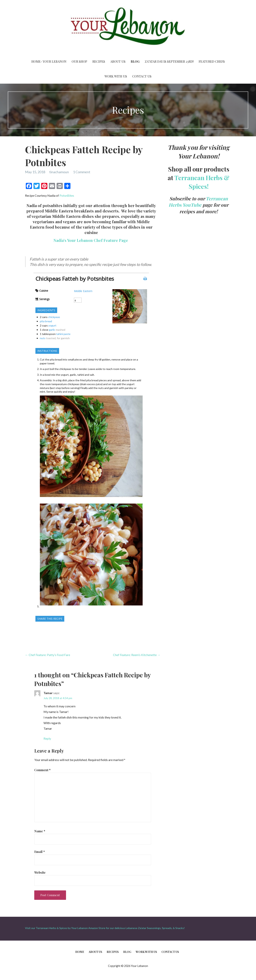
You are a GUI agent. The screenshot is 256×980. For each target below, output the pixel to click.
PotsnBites (67, 195)
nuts (43, 338)
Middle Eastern (83, 291)
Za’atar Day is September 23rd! (169, 61)
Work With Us (116, 76)
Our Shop (79, 61)
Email (40, 852)
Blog (135, 61)
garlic (52, 330)
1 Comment (82, 172)
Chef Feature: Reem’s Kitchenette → (137, 655)
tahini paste (63, 334)
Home (80, 952)
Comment (42, 770)
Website (40, 872)
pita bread (46, 321)
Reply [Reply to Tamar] (47, 738)
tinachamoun (59, 172)
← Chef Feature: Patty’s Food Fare (48, 655)
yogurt (52, 325)
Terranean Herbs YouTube (198, 202)
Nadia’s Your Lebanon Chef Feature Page (91, 240)
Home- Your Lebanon (49, 61)
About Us (118, 61)
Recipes (99, 61)
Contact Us (142, 76)
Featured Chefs (212, 61)
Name (40, 831)
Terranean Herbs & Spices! (202, 182)
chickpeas (54, 317)
